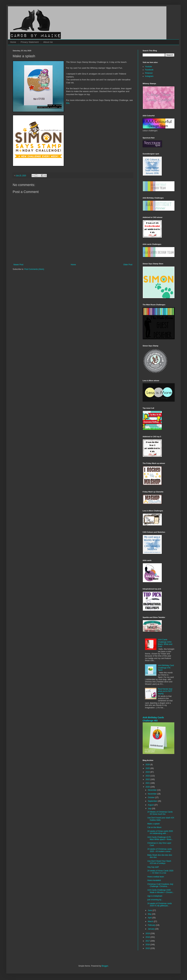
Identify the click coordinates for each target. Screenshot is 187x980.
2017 (148, 941)
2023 (148, 776)
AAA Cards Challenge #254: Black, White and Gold (165, 643)
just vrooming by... (155, 900)
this (68, 103)
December (153, 790)
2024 (148, 772)
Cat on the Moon (154, 827)
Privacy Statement (30, 42)
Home (13, 42)
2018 (148, 937)
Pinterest (149, 73)
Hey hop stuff (153, 867)
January (152, 929)
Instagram (149, 76)
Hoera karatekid (154, 880)
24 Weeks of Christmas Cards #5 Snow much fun (160, 813)
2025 (148, 768)
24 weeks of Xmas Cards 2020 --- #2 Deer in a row (160, 872)
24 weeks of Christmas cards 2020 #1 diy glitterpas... (160, 905)
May (150, 914)
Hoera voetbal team (156, 877)
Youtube (148, 67)
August (151, 805)
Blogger (105, 966)
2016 (148, 945)
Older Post (128, 265)
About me (48, 42)
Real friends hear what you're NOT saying (165, 691)
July (150, 809)
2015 (148, 948)
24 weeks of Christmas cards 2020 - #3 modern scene (160, 850)
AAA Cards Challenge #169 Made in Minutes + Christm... (161, 891)
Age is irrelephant (155, 896)
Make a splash (153, 824)
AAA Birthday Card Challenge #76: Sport (166, 668)
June (150, 910)
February (152, 925)
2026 (148, 765)
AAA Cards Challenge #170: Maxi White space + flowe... (160, 838)
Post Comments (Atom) (34, 269)
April (150, 918)
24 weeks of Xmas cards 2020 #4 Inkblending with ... (160, 832)
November (153, 794)
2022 (148, 779)
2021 (148, 783)
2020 (148, 787)
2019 (148, 933)
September (153, 801)
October (152, 797)
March (151, 921)
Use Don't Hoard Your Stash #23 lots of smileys (159, 862)
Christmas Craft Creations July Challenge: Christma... (160, 885)
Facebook (149, 70)
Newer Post (18, 265)
